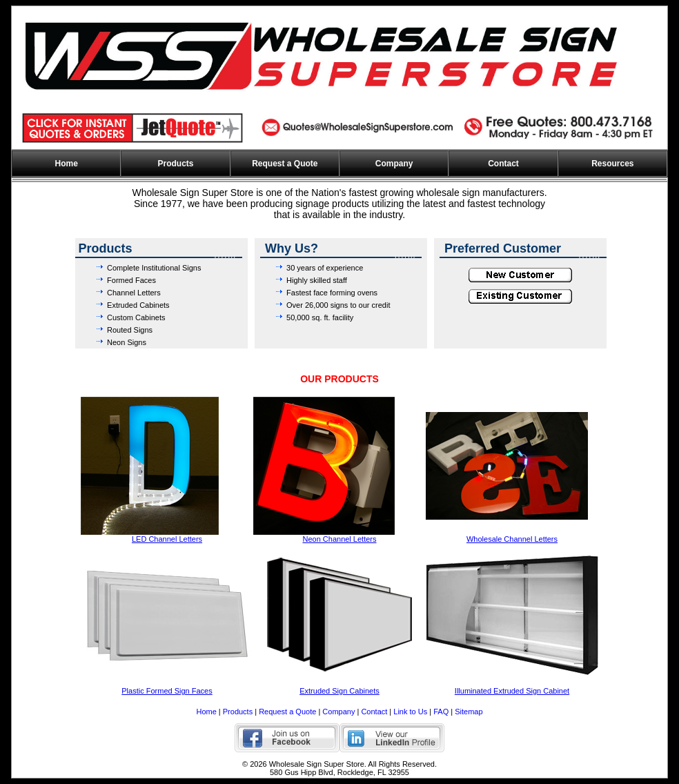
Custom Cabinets (136, 317)
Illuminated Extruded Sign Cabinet (512, 691)
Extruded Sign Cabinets (339, 691)
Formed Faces (131, 280)
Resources (612, 164)
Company (394, 164)
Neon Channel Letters (339, 539)
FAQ (441, 712)
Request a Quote (285, 164)
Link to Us (410, 712)
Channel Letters (134, 293)
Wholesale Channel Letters (512, 539)
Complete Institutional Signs (154, 268)
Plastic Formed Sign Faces (167, 691)
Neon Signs (127, 342)
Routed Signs (130, 330)
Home (66, 164)
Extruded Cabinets (138, 305)
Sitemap (469, 712)
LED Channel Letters (167, 539)
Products (175, 164)
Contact (503, 164)
